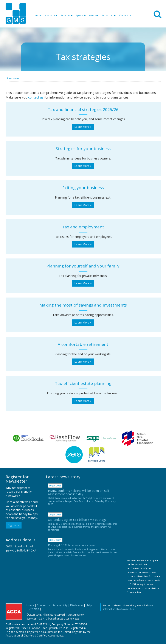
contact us (36, 97)
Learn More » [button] (83, 127)
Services (67, 15)
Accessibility (60, 605)
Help (89, 605)
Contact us (125, 15)
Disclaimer (77, 605)
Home (38, 15)
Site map (34, 609)
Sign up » (14, 525)
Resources (109, 15)
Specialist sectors (87, 15)
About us (51, 15)
